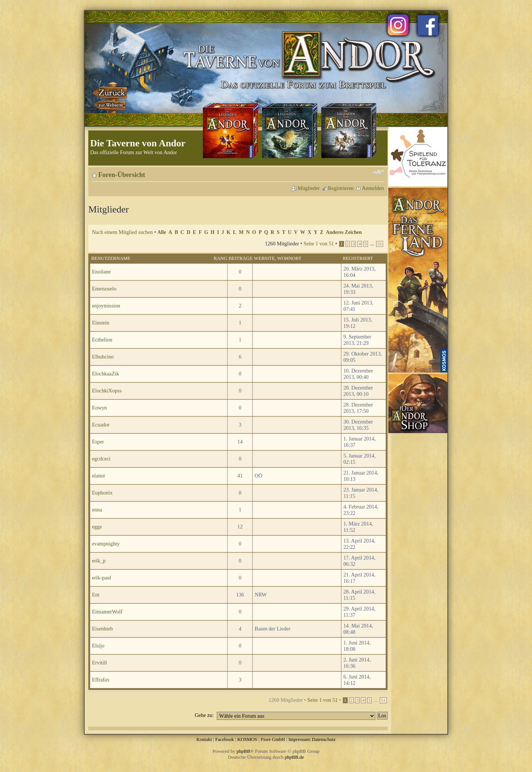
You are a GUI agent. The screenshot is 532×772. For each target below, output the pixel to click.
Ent (96, 595)
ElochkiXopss (107, 391)
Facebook (224, 739)
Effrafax (101, 680)
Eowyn (100, 408)
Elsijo (98, 646)
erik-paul (102, 578)
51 (380, 244)
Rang (220, 258)
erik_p (99, 561)
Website (264, 258)
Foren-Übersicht (122, 175)
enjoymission (106, 306)
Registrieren (341, 188)
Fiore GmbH (273, 739)
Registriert (358, 258)
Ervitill (100, 663)
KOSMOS (247, 739)
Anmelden (373, 188)
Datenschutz (324, 739)
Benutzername (111, 258)
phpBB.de (294, 757)
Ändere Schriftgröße (378, 172)
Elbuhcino (103, 357)
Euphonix (102, 493)
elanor (99, 476)
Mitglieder (308, 188)
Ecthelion (102, 340)
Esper (98, 442)
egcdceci (101, 459)
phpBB (243, 751)
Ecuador (101, 425)
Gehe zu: (204, 715)
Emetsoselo (104, 289)
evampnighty (106, 544)
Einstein (101, 323)
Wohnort (289, 258)
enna (97, 510)
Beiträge (241, 258)
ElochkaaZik (105, 374)
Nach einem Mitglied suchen (122, 232)
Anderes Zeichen (344, 232)
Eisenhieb (102, 629)
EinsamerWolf (107, 612)
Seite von (319, 244)
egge (97, 527)
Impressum (299, 739)
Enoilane (101, 272)
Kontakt (204, 739)
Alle (162, 232)
